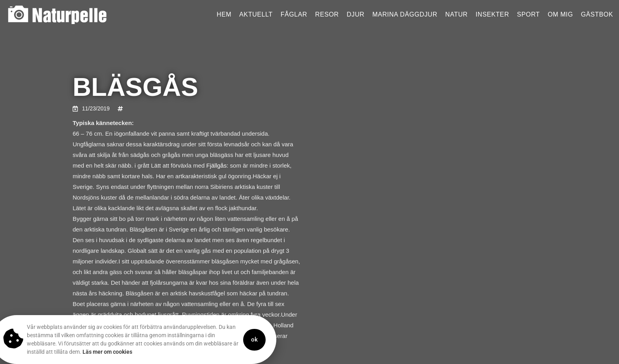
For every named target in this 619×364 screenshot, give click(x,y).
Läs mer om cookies (93, 352)
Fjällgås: (218, 165)
